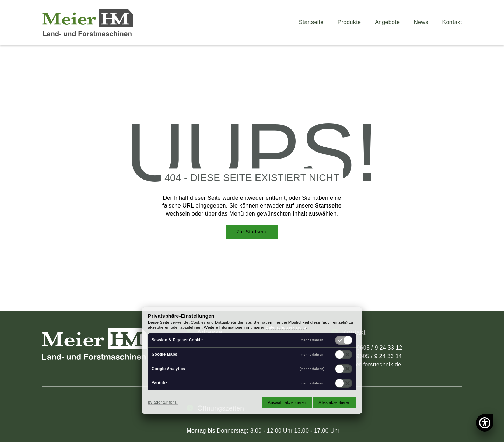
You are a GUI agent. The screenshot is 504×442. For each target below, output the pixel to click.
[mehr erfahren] (312, 340)
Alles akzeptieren (334, 402)
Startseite (311, 22)
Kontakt (452, 22)
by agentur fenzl (163, 402)
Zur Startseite (252, 232)
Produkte (349, 22)
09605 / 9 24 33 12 (378, 348)
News (421, 22)
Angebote (387, 22)
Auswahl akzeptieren (287, 402)
